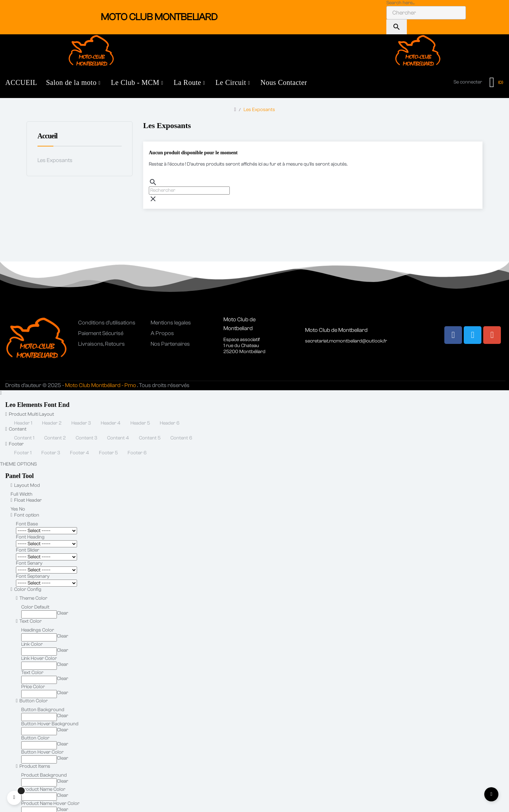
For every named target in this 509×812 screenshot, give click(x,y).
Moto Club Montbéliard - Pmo (101, 385)
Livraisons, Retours (101, 344)
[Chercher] (189, 191)
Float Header (26, 500)
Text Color (29, 621)
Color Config (26, 589)
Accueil (47, 136)
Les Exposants (55, 160)
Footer (14, 444)
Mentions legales (171, 323)
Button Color (32, 701)
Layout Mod (25, 485)
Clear (63, 613)
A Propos (162, 333)
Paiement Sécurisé (101, 333)
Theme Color (32, 598)
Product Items (33, 766)
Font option (25, 515)
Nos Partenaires (170, 344)
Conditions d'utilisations (107, 323)
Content (16, 429)
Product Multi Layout (30, 414)
